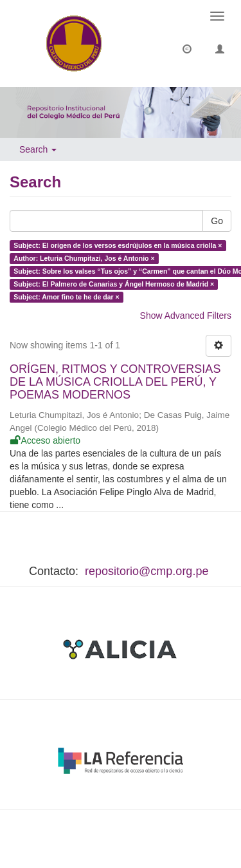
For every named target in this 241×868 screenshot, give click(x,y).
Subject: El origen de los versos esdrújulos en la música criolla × (118, 245)
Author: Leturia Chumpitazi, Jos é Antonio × (84, 258)
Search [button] (38, 149)
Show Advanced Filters (186, 316)
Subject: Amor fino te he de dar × (66, 297)
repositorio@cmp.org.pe (147, 571)
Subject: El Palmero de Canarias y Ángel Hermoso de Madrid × (114, 284)
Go (217, 221)
